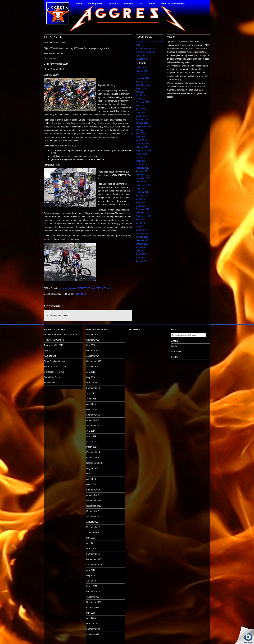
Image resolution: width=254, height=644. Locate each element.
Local (152, 3)
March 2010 (141, 230)
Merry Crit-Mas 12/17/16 (55, 367)
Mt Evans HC (50, 383)
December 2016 (143, 85)
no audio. (26, 177)
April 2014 (140, 137)
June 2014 (140, 133)
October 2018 (142, 71)
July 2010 (140, 220)
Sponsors (113, 3)
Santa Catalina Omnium (55, 361)
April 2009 (140, 251)
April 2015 (140, 113)
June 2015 (140, 109)
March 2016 (141, 99)
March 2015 (141, 116)
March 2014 (141, 140)
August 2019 (141, 68)
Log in (174, 346)
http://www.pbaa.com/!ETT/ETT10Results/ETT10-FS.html (84, 288)
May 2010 (140, 223)
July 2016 (140, 92)
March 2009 (141, 254)
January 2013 (142, 171)
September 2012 (143, 185)
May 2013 (140, 158)
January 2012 (142, 195)
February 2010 (142, 233)
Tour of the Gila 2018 (145, 52)
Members (128, 3)
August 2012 (141, 189)
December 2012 (143, 175)
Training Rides (95, 3)
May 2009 (140, 247)
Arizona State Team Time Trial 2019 (60, 335)
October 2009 (142, 244)
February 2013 (142, 168)
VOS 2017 (140, 55)
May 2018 (140, 75)
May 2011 (140, 199)
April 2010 (140, 227)
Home (79, 3)
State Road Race (52, 377)
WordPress (176, 352)
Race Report (80, 294)
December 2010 (143, 213)
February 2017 (142, 78)
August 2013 (141, 154)
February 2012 (142, 192)
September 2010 (143, 216)
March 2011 (141, 206)
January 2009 (142, 261)
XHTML (175, 357)
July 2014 (140, 130)
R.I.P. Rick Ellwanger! (146, 49)
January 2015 (142, 123)
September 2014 (143, 126)
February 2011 (142, 209)
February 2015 (142, 120)
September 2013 (143, 151)
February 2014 (142, 144)
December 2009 (143, 240)
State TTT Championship (173, 3)
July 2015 (140, 106)
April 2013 (140, 161)
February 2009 (142, 258)
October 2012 (142, 182)
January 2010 (142, 237)
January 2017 (142, 82)
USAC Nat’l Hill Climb (54, 372)
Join (141, 3)
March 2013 (141, 164)
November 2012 (143, 178)
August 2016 (141, 88)
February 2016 (142, 102)
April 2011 (140, 202)
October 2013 (142, 147)
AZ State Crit (142, 59)
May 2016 (140, 95)
